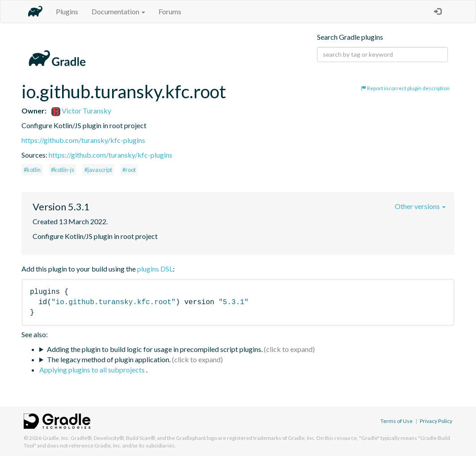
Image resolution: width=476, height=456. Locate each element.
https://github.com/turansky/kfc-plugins (83, 140)
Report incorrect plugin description (405, 88)
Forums (170, 11)
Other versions (420, 206)
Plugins (67, 11)
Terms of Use (397, 421)
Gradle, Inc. (56, 438)
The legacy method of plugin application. (109, 359)
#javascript (98, 170)
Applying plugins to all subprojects (93, 370)
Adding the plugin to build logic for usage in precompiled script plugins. (155, 349)
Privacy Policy (436, 421)
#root (129, 170)
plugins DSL (155, 269)
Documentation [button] (118, 11)
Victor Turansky (81, 111)
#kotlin (32, 170)
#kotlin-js (63, 170)
